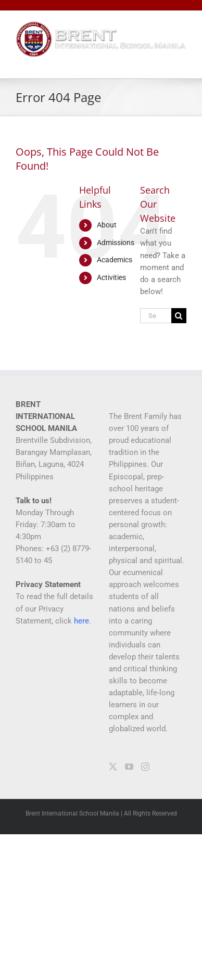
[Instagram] (145, 767)
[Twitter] (113, 767)
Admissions (116, 243)
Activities (111, 277)
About (107, 225)
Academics (115, 260)
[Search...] (156, 316)
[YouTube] (129, 767)
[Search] (179, 316)
